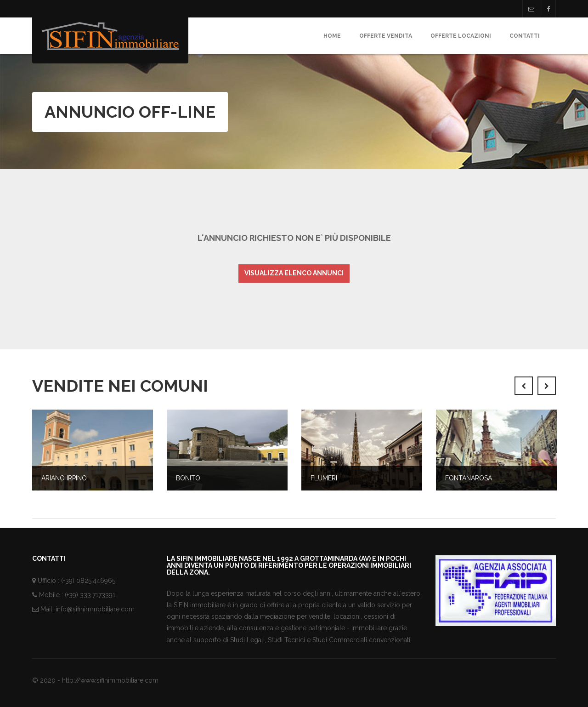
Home (332, 36)
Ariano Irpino (64, 478)
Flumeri (324, 478)
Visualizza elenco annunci (294, 273)
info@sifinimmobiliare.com (95, 609)
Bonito (188, 478)
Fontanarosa (469, 478)
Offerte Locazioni (461, 36)
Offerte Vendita (386, 36)
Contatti (525, 36)
